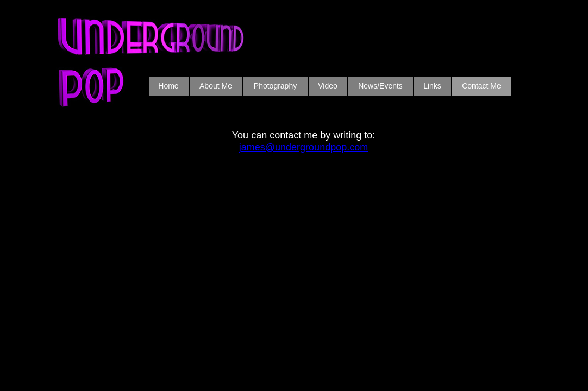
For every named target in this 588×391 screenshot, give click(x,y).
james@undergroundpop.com (304, 147)
